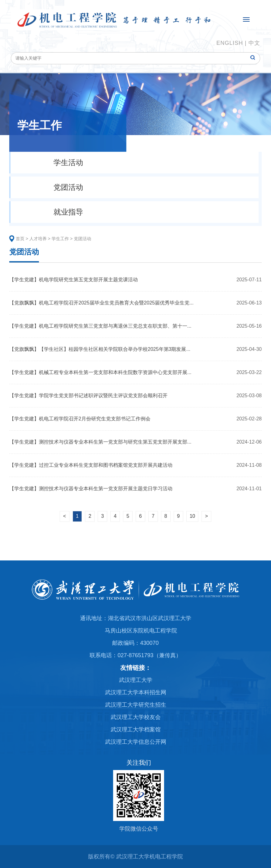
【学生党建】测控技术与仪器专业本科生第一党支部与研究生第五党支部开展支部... (100, 442)
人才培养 (38, 239)
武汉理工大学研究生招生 (136, 705)
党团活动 (68, 187)
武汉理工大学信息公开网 (136, 742)
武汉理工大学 (136, 680)
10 (193, 516)
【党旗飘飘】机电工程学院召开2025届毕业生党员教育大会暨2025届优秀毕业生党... (102, 303)
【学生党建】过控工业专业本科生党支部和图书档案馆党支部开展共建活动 (91, 465)
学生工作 (60, 239)
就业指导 (68, 212)
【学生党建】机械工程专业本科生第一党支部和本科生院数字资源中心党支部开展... (100, 372)
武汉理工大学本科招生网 (136, 692)
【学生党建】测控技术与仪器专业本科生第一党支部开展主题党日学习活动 (91, 489)
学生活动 (68, 162)
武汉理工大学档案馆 (136, 730)
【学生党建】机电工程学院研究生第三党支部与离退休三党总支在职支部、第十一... (100, 326)
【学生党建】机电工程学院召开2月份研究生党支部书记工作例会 (80, 419)
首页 (20, 239)
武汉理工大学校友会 (136, 717)
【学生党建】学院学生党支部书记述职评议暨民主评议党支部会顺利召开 (88, 396)
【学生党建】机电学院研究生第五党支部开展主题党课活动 (74, 280)
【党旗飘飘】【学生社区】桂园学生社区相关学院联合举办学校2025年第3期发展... (100, 349)
